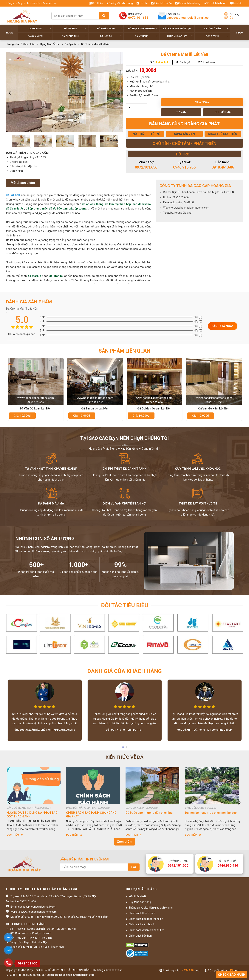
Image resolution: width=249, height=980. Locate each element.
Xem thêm (125, 842)
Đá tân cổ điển (216, 29)
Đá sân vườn (39, 36)
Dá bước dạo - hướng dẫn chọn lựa (150, 813)
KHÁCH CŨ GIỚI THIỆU (223, 134)
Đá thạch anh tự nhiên (143, 29)
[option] (65, 92)
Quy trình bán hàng (188, 3)
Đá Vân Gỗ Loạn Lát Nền (36, 409)
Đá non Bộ (111, 36)
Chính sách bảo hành (140, 936)
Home (10, 33)
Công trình (217, 36)
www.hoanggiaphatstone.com (192, 208)
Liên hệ (236, 3)
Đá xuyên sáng (110, 29)
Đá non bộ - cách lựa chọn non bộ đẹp (212, 813)
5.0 (152, 62)
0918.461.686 (223, 167)
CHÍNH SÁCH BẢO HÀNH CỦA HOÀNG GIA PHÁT (92, 815)
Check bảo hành (215, 3)
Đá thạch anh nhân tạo (178, 29)
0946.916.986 (184, 167)
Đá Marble (75, 29)
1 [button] (123, 748)
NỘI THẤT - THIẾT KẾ (146, 134)
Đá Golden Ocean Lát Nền (154, 409)
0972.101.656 (146, 167)
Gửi (134, 867)
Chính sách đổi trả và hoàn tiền (145, 930)
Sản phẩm (29, 44)
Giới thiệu (96, 3)
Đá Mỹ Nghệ (146, 36)
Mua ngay (202, 102)
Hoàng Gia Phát (185, 202)
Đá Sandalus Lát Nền (95, 409)
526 (200, 62)
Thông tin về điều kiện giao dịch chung (149, 908)
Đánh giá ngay (223, 326)
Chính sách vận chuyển (141, 924)
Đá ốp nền (71, 44)
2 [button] (126, 748)
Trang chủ (13, 44)
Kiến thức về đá (161, 3)
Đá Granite (40, 29)
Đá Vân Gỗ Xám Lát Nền (214, 409)
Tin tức (142, 3)
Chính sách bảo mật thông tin (144, 919)
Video (239, 33)
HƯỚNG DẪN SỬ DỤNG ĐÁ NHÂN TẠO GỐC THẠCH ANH (33, 815)
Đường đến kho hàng (120, 3)
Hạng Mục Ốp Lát (180, 36)
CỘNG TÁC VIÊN (184, 134)
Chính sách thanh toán (140, 913)
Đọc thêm (16, 835)
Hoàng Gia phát (183, 213)
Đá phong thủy (74, 36)
